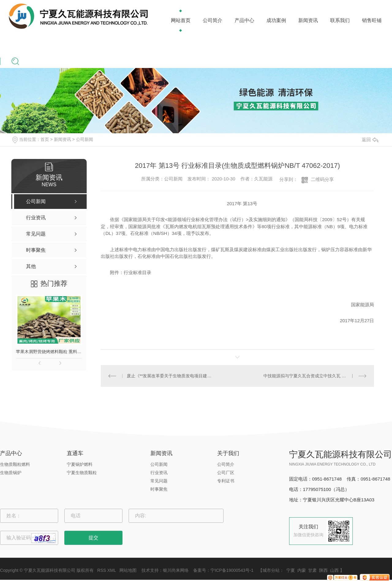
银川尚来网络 (176, 570)
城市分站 (271, 570)
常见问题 (159, 481)
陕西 (323, 570)
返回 (370, 140)
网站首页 (181, 20)
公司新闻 (85, 139)
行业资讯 (159, 473)
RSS (102, 570)
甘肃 (312, 570)
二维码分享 (322, 179)
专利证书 (226, 481)
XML (111, 570)
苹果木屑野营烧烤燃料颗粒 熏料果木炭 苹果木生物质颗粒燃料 (49, 352)
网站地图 (128, 570)
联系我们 (340, 20)
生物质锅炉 (11, 473)
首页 (45, 139)
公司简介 (213, 20)
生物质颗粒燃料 (15, 464)
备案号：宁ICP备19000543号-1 (223, 570)
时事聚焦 (159, 489)
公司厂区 (226, 473)
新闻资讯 (308, 20)
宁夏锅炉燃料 (80, 464)
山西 (334, 570)
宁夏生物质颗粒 (82, 473)
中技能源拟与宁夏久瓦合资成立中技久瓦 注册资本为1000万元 (315, 376)
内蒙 (302, 570)
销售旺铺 (372, 20)
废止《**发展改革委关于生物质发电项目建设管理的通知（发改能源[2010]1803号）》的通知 (169, 376)
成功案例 (276, 20)
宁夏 (291, 570)
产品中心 (244, 20)
